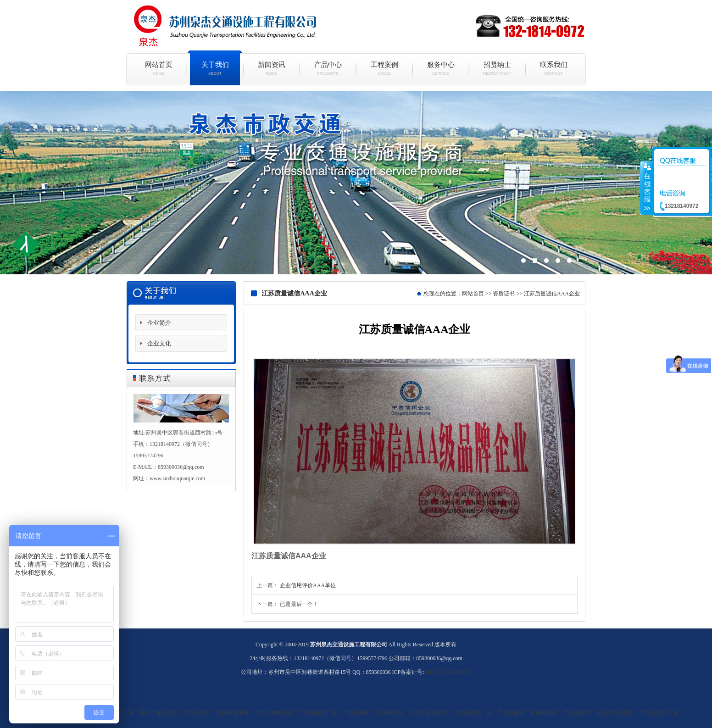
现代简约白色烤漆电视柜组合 (356, 183)
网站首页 (159, 68)
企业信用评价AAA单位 (308, 585)
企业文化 (159, 343)
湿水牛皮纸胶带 (159, 713)
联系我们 (553, 68)
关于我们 (215, 68)
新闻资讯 (271, 68)
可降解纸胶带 (233, 713)
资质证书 (504, 294)
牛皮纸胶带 (197, 713)
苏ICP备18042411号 (448, 672)
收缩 (646, 188)
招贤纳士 (497, 68)
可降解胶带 (390, 713)
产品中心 (328, 68)
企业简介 (159, 323)
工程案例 (384, 68)
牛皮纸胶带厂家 (318, 713)
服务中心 (441, 68)
